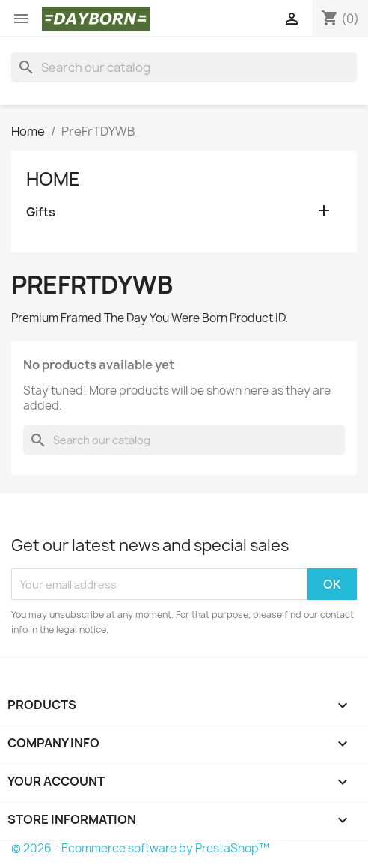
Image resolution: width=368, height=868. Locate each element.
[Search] (184, 67)
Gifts (41, 212)
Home (53, 179)
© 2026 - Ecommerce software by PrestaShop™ (140, 848)
